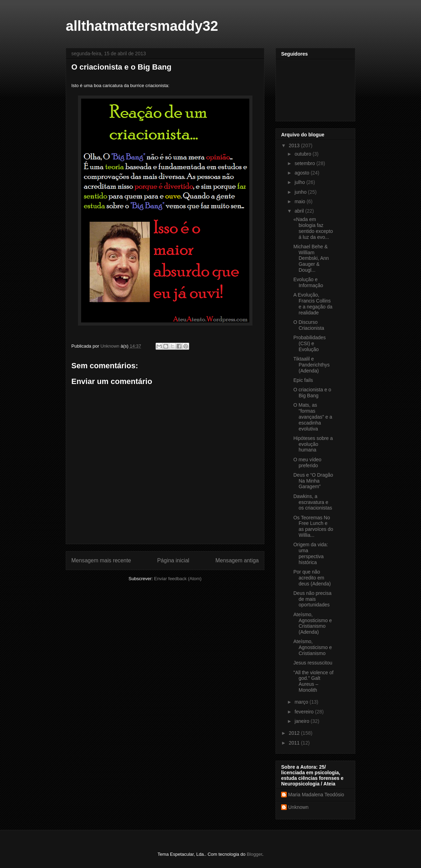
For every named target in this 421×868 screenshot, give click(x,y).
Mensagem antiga (237, 560)
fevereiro (305, 712)
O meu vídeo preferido (307, 463)
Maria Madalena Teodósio (316, 795)
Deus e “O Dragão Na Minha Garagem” (313, 481)
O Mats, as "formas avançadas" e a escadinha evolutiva (313, 417)
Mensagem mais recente (101, 560)
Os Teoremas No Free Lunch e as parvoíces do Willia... (313, 526)
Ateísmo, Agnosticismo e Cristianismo (313, 647)
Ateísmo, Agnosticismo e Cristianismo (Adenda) (313, 623)
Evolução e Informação (308, 282)
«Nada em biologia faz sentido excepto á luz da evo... (313, 228)
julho (300, 182)
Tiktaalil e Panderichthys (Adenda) (312, 365)
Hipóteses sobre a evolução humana (313, 444)
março (302, 702)
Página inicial (173, 560)
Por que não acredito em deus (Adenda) (312, 578)
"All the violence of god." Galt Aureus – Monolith (313, 681)
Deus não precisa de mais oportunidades (312, 599)
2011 (295, 743)
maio (300, 201)
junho (301, 192)
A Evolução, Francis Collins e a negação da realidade (313, 304)
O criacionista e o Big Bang (312, 393)
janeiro (302, 721)
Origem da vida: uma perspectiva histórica (311, 553)
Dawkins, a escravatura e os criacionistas (313, 502)
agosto (302, 173)
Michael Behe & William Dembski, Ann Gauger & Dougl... (311, 258)
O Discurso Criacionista (309, 325)
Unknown (298, 807)
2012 (295, 733)
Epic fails (303, 380)
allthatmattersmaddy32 (142, 26)
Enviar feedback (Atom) (178, 579)
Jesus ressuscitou (313, 663)
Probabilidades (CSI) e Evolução (310, 343)
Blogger (255, 854)
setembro (305, 163)
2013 (295, 145)
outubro (303, 154)
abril (300, 211)
